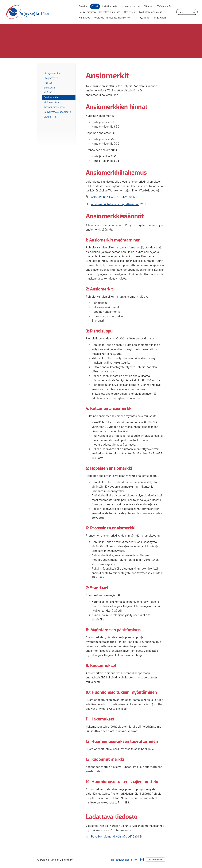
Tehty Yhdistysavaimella (155, 860)
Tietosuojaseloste (121, 860)
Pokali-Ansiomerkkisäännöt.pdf (111, 836)
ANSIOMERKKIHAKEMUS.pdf (109, 197)
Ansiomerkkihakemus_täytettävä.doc (115, 204)
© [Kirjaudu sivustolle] (39, 860)
